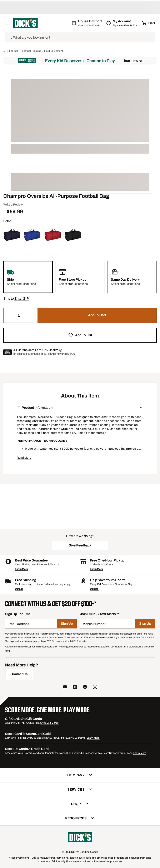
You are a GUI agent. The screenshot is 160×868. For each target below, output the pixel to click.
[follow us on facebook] (85, 687)
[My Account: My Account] (122, 23)
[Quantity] (19, 315)
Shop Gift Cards (49, 723)
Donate (94, 589)
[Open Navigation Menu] (7, 23)
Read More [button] (24, 458)
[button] (22, 299)
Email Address (18, 624)
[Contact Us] (19, 674)
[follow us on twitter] (75, 687)
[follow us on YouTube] (65, 687)
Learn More (133, 61)
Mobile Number (94, 624)
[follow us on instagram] (95, 687)
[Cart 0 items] (149, 23)
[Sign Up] (67, 624)
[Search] (84, 37)
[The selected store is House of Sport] (87, 23)
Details (19, 589)
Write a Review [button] (13, 205)
